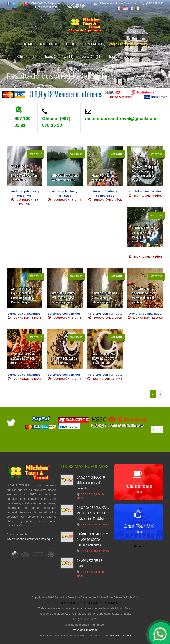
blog (71, 44)
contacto (92, 44)
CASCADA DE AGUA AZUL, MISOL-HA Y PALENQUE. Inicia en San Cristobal (93, 513)
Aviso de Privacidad (85, 630)
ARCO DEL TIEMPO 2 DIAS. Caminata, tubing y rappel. (104, 298)
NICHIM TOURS (121, 635)
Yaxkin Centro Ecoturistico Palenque (30, 539)
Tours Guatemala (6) (125, 57)
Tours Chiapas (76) (23, 57)
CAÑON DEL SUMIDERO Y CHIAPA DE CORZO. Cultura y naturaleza (92, 540)
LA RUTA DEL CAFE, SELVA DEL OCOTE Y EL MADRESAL (104, 359)
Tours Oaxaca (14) (59, 57)
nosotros (50, 44)
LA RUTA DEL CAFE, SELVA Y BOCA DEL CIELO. (23, 359)
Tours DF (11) (91, 57)
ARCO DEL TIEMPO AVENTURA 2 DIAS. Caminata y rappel (63, 298)
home (28, 44)
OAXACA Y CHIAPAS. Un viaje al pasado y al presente (92, 483)
